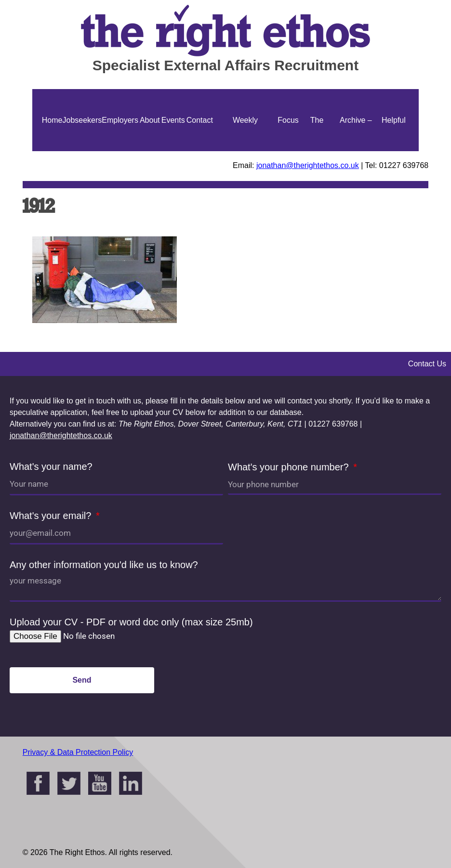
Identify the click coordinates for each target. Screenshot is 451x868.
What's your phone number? (290, 467)
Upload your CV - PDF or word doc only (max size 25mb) (131, 622)
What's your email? (52, 516)
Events (173, 120)
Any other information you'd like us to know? (104, 565)
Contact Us (200, 151)
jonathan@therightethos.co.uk (308, 165)
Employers (120, 120)
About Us (150, 151)
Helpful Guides (394, 151)
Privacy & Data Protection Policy (78, 752)
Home (52, 120)
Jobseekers (82, 120)
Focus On (288, 151)
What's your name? (51, 466)
